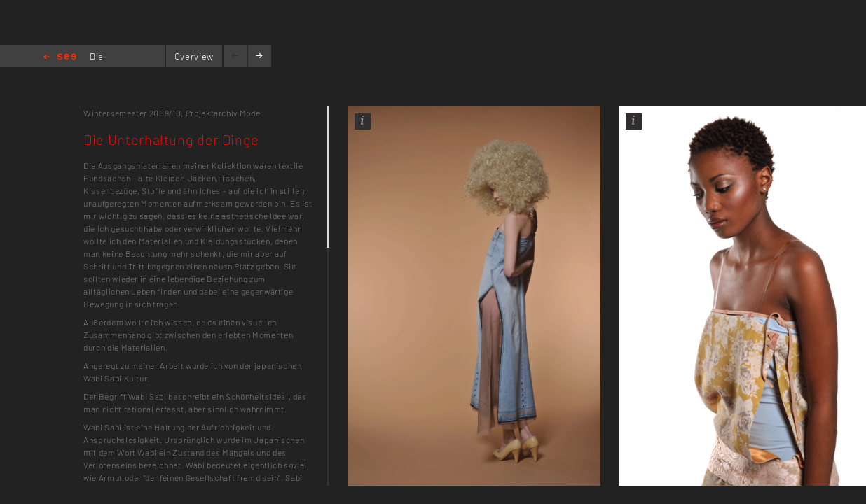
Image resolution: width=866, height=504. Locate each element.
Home (60, 58)
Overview (194, 57)
